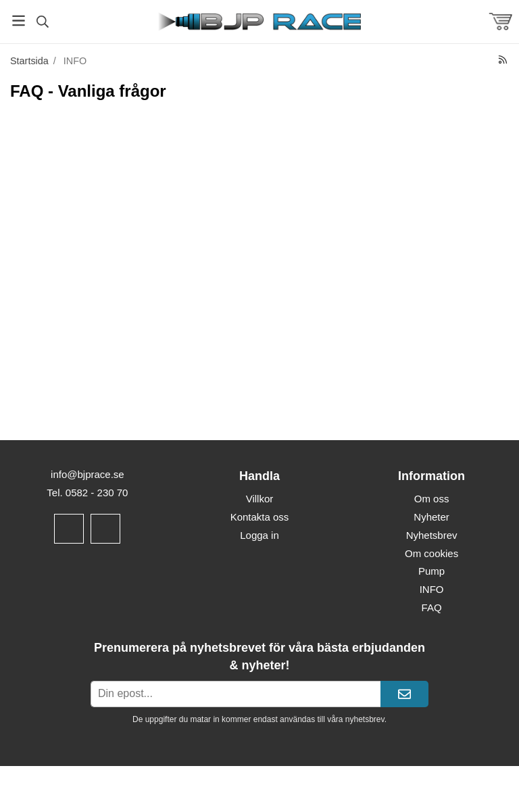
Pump (431, 571)
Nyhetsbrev (432, 535)
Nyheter (431, 517)
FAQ (432, 607)
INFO (432, 589)
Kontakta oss (260, 517)
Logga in (259, 535)
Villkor (260, 499)
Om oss (432, 499)
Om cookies (431, 553)
